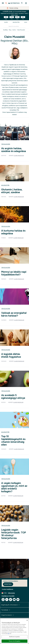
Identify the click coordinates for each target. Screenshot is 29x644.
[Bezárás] (27, 620)
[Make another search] (14, 26)
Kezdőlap (5, 30)
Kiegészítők (16, 22)
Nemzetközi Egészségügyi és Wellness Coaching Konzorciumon (14, 74)
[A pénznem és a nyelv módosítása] (14, 593)
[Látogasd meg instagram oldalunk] (3, 600)
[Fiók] (22, 3)
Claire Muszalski (21, 30)
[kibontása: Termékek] (6, 610)
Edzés (6, 22)
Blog (10, 30)
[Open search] (6, 3)
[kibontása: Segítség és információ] (11, 605)
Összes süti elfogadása (15, 641)
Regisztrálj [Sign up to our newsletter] (8, 584)
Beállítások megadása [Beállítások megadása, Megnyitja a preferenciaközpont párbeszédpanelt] (15, 637)
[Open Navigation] (3, 3)
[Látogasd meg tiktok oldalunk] (11, 600)
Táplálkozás (6, 144)
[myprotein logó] (14, 3)
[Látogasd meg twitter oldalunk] (18, 600)
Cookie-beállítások (8, 589)
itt (17, 112)
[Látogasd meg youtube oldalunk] (14, 600)
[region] (14, 631)
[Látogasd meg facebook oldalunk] (7, 600)
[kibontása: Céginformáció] (8, 615)
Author (14, 30)
